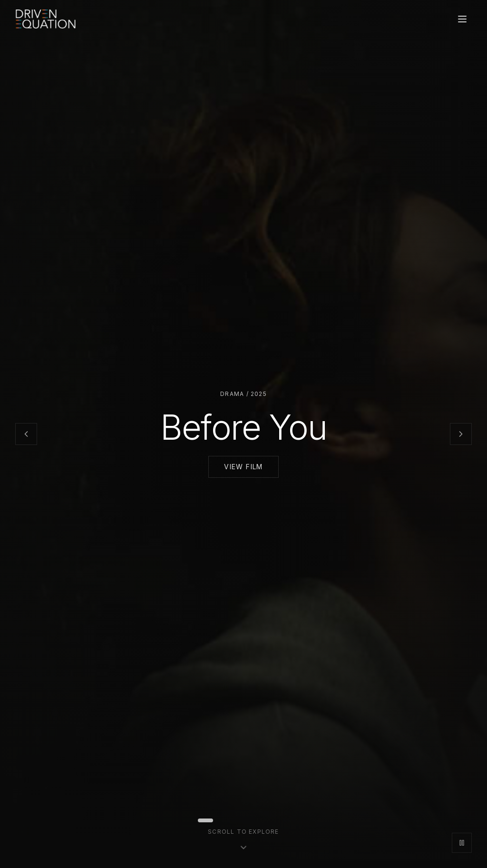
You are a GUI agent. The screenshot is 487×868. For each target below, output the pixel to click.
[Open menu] (462, 19)
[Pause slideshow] (462, 843)
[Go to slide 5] (242, 820)
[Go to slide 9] (272, 820)
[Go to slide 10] (280, 820)
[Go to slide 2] (219, 820)
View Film (243, 467)
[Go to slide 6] (249, 820)
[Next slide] (461, 434)
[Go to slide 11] (287, 820)
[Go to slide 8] (264, 820)
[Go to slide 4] (234, 820)
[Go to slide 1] (205, 820)
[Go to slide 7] (257, 820)
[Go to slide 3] (226, 820)
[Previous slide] (26, 434)
